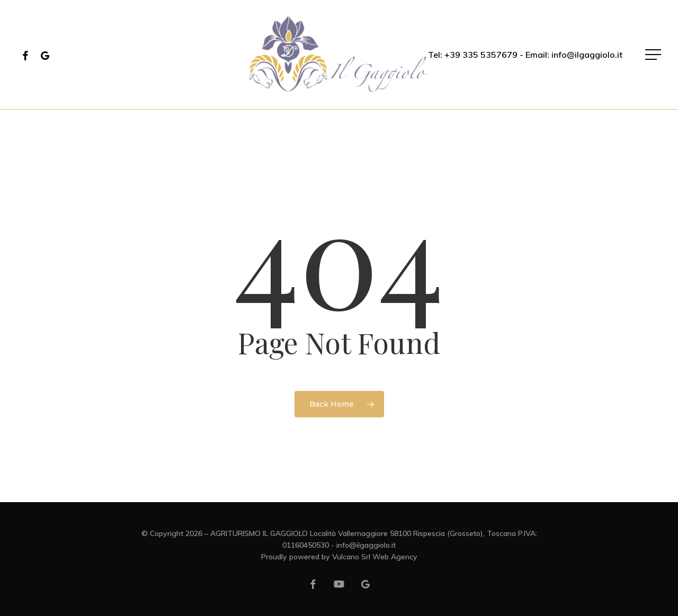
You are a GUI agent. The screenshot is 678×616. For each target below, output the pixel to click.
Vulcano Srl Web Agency (375, 557)
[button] (654, 55)
